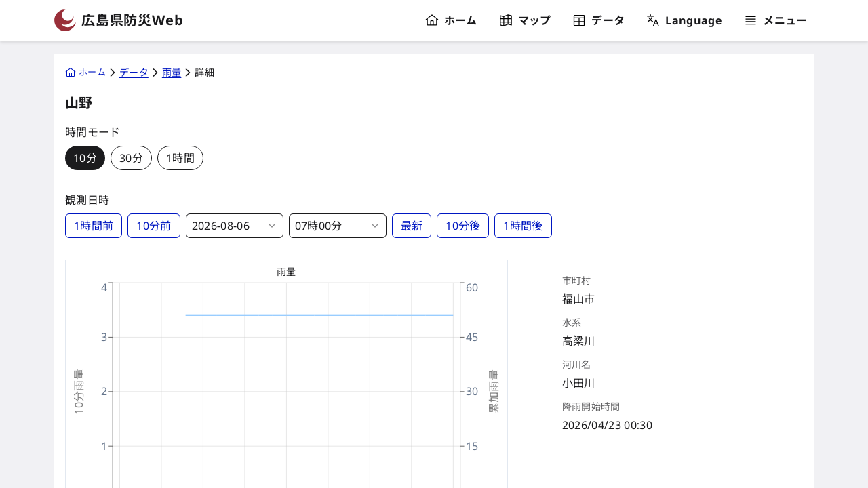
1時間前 (94, 226)
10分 (85, 158)
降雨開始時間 (591, 407)
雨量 (287, 271)
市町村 (577, 281)
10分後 (463, 226)
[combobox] (235, 226)
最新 (412, 226)
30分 (131, 158)
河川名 (577, 365)
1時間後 (523, 226)
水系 (572, 323)
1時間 (180, 158)
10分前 (154, 226)
